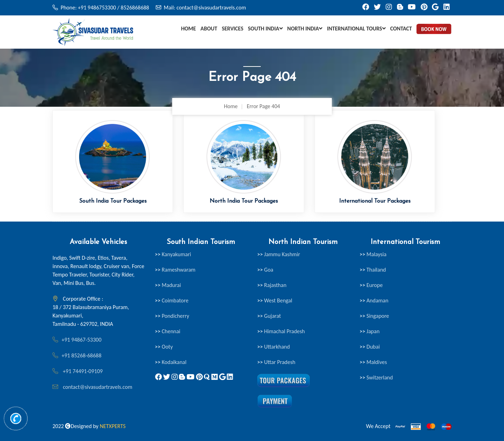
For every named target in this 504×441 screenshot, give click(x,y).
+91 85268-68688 (82, 355)
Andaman (374, 300)
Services (233, 29)
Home (188, 29)
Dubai (370, 347)
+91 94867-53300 (82, 340)
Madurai (168, 285)
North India (305, 29)
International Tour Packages (375, 201)
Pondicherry (172, 316)
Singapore (374, 316)
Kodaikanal (171, 362)
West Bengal (275, 300)
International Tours (356, 29)
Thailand (373, 270)
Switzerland (376, 377)
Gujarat (269, 316)
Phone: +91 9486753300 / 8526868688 (105, 8)
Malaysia (373, 254)
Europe (371, 285)
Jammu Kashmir (279, 254)
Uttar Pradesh (276, 362)
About (209, 29)
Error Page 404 (263, 106)
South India (265, 29)
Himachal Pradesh (281, 331)
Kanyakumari (173, 254)
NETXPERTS (113, 426)
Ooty (164, 347)
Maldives (373, 362)
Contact (401, 29)
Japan (370, 331)
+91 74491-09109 (82, 371)
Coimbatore (172, 300)
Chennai (168, 331)
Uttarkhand (274, 347)
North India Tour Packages (244, 201)
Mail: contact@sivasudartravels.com (205, 8)
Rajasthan (272, 285)
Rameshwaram (175, 270)
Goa (265, 270)
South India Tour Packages (113, 201)
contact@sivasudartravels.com (98, 387)
